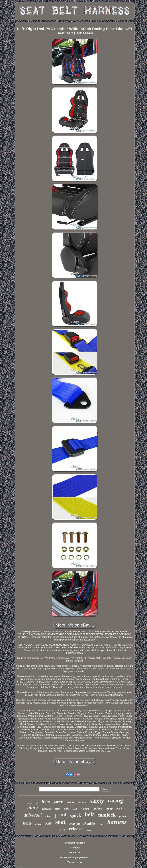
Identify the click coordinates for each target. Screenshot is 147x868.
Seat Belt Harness (75, 843)
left (37, 803)
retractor (47, 809)
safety (97, 801)
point (61, 814)
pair (48, 823)
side (67, 808)
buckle (29, 803)
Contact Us (75, 853)
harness (117, 822)
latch (58, 809)
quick (76, 815)
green (123, 816)
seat (61, 822)
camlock (107, 815)
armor (89, 831)
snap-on (75, 824)
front (46, 801)
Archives (75, 848)
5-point (82, 802)
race (101, 824)
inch (75, 809)
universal (33, 815)
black (33, 807)
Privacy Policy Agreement (75, 857)
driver (38, 824)
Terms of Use (75, 862)
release (76, 829)
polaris (58, 802)
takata (48, 816)
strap (109, 808)
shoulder (89, 824)
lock (119, 808)
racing (115, 801)
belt (89, 814)
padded (97, 808)
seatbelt (71, 802)
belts (27, 823)
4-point (85, 809)
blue (62, 829)
